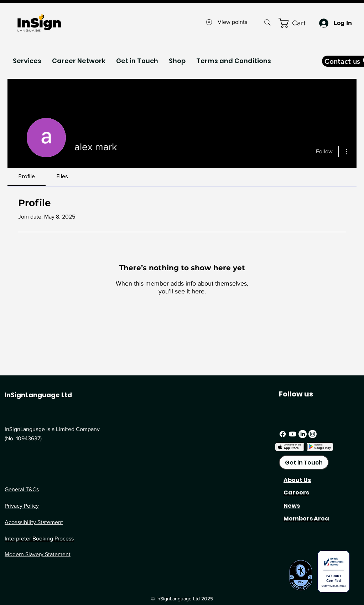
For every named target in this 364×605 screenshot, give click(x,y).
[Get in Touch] (304, 462)
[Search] (267, 22)
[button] (27, 61)
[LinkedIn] (303, 434)
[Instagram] (313, 434)
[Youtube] (293, 434)
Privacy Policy (22, 506)
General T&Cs (22, 489)
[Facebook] (283, 434)
